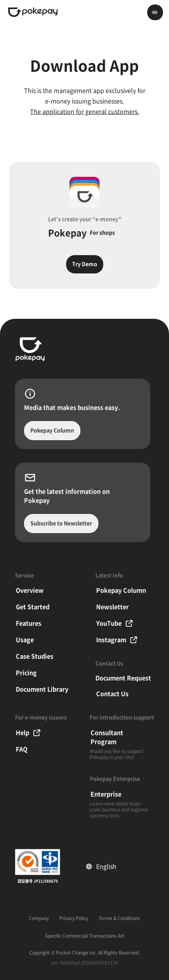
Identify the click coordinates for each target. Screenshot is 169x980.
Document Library (42, 689)
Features (29, 623)
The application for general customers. (84, 112)
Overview (30, 590)
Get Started (33, 607)
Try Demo (85, 264)
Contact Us (112, 694)
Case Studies (35, 656)
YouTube (115, 623)
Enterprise (106, 794)
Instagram (117, 640)
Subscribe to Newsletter (61, 523)
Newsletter (112, 607)
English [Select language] (109, 866)
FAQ (22, 749)
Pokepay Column (52, 430)
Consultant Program (107, 737)
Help (29, 733)
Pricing (26, 673)
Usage (25, 640)
